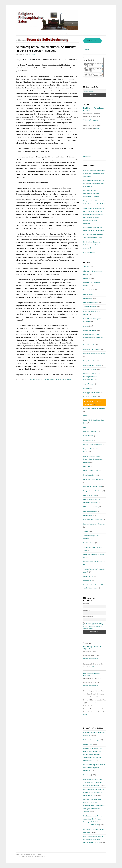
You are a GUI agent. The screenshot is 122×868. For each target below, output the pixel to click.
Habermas (87, 388)
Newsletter (49, 34)
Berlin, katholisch (89, 290)
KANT (85, 427)
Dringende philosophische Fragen (94, 354)
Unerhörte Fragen (93, 41)
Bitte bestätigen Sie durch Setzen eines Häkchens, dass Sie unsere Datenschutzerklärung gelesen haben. (94, 626)
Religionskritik (88, 515)
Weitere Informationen (91, 120)
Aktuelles (59, 34)
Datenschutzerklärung (90, 740)
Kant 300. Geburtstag (90, 432)
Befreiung (87, 278)
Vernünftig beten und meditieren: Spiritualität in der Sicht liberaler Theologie (46, 49)
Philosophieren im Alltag (91, 507)
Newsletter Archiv (89, 252)
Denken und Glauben (90, 330)
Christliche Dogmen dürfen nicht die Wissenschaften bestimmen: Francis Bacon (94, 183)
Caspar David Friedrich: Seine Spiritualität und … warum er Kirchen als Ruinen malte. (93, 782)
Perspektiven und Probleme (93, 491)
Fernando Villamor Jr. (40, 857)
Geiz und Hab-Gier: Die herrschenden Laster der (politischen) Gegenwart (91, 194)
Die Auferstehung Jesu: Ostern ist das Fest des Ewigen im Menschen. (94, 768)
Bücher (68, 34)
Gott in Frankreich (89, 384)
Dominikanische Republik (91, 349)
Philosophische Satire (90, 511)
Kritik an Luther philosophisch (93, 445)
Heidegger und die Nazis (91, 393)
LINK (93, 667)
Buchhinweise (88, 299)
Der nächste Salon (89, 345)
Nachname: (87, 610)
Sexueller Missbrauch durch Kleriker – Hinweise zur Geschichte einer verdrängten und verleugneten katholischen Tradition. (94, 806)
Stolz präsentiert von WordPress (29, 855)
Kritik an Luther (88, 440)
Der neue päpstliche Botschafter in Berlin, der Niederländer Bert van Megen (94, 173)
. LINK (97, 128)
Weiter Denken (67, 380)
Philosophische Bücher (91, 302)
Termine (86, 531)
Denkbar (86, 326)
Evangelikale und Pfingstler (92, 365)
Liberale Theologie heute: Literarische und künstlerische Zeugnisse (93, 459)
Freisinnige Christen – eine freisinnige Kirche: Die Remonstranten (92, 377)
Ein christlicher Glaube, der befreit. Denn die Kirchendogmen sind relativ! (94, 245)
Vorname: (86, 604)
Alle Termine (87, 156)
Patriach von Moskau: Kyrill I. (93, 487)
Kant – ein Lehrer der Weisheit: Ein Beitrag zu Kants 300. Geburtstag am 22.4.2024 (93, 840)
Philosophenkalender (90, 495)
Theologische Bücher (90, 307)
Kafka (85, 416)
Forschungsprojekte (90, 370)
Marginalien (87, 466)
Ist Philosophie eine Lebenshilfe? (94, 408)
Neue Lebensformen (90, 475)
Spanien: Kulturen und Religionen (94, 524)
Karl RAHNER (88, 436)
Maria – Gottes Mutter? (91, 471)
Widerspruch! (88, 581)
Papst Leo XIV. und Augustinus (93, 479)
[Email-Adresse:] (94, 91)
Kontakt (76, 34)
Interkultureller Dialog (90, 397)
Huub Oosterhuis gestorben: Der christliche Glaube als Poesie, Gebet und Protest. (94, 792)
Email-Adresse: (88, 617)
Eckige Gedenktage (90, 361)
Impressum (85, 34)
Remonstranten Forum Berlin (93, 520)
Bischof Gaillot (88, 294)
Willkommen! (38, 34)
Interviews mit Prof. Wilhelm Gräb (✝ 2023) (46, 380)
